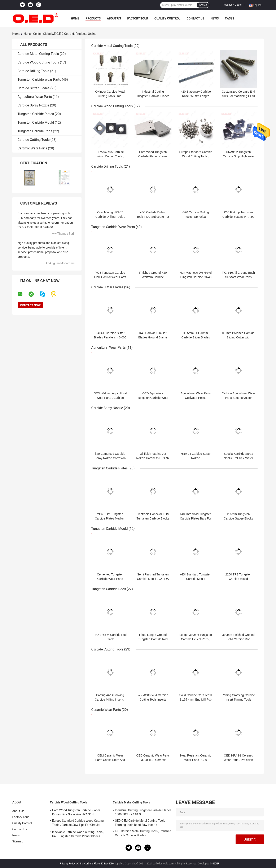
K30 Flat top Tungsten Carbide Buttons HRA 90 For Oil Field (238, 217)
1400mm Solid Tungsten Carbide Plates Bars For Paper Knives (196, 518)
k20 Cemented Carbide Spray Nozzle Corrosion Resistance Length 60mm (110, 458)
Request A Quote (232, 5)
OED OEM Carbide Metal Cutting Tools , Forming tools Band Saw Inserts (141, 823)
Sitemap (18, 841)
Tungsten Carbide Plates (36, 114)
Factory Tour (138, 18)
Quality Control (167, 18)
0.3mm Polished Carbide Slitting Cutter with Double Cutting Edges (238, 337)
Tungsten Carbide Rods (35, 131)
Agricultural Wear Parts (35, 97)
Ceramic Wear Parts (32, 148)
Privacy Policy (68, 864)
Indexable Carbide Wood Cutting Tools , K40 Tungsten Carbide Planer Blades (78, 834)
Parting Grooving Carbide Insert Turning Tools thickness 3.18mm (238, 700)
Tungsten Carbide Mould (36, 122)
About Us (114, 18)
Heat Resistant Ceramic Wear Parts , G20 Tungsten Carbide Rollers (196, 760)
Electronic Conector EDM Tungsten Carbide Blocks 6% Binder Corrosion (153, 518)
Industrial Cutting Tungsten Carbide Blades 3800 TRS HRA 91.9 (153, 96)
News (215, 18)
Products (93, 18)
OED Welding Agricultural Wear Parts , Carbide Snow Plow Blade (110, 398)
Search (203, 5)
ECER (216, 864)
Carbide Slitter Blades (34, 88)
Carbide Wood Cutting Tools (38, 62)
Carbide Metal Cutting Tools (38, 54)
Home (75, 18)
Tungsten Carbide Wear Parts (39, 80)
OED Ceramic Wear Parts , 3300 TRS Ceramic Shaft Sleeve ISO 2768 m (153, 760)
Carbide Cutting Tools (34, 140)
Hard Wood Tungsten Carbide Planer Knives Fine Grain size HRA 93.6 (153, 156)
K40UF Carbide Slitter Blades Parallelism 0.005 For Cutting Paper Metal (110, 337)
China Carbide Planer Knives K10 (95, 864)
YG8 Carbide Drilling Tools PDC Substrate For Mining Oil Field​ (153, 217)
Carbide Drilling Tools (33, 71)
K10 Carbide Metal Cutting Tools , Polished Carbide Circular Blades (143, 833)
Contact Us (196, 18)
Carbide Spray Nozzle (33, 105)
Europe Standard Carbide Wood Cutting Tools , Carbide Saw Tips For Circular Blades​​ (78, 823)
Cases (230, 18)
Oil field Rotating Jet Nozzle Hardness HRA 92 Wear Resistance (153, 458)
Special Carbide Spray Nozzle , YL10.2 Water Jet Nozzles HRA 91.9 (238, 458)
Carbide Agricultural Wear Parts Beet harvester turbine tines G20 (238, 398)
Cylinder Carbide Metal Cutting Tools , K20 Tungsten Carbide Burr (110, 96)
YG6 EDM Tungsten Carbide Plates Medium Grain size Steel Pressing (110, 518)
